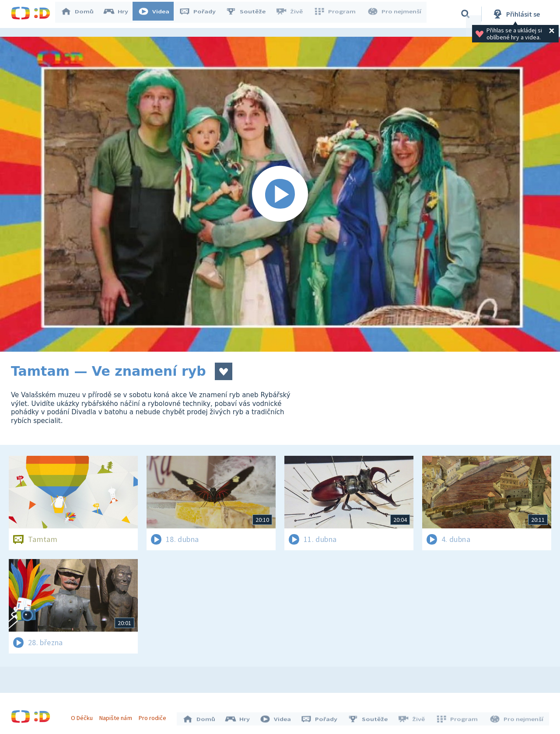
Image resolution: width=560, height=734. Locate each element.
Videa (158, 14)
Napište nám (118, 716)
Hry (120, 14)
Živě (293, 14)
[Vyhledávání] (465, 14)
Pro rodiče (155, 716)
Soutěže (250, 14)
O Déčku (84, 716)
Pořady (202, 14)
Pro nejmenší (395, 14)
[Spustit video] (280, 194)
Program (337, 14)
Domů (81, 14)
